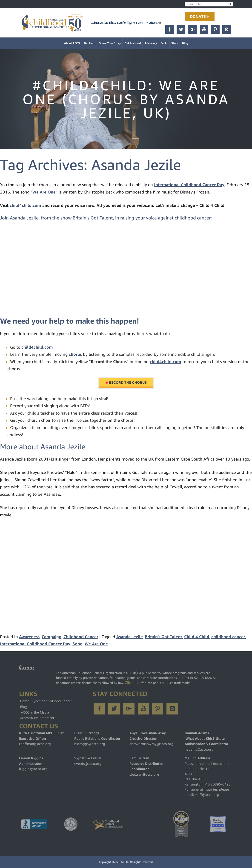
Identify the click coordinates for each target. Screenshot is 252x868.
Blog (185, 43)
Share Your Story (110, 43)
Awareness (29, 637)
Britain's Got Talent (163, 637)
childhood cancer (228, 637)
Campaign (52, 637)
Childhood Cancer (81, 637)
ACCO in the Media (35, 712)
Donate (200, 17)
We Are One (44, 192)
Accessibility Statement (37, 718)
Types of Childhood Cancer (52, 701)
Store (175, 43)
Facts (164, 43)
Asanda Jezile (130, 637)
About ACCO (72, 43)
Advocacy (151, 43)
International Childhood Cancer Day (189, 185)
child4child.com (25, 205)
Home (25, 701)
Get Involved (133, 43)
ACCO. (125, 862)
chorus (75, 354)
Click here (133, 683)
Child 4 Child (197, 637)
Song (77, 644)
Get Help (90, 43)
